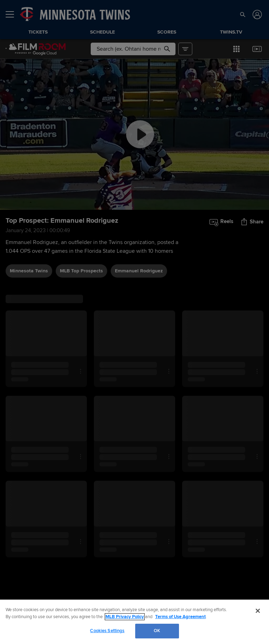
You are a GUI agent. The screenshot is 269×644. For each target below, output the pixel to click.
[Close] (258, 611)
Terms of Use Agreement (180, 617)
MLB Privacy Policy (125, 617)
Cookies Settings (107, 631)
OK (157, 631)
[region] (134, 622)
